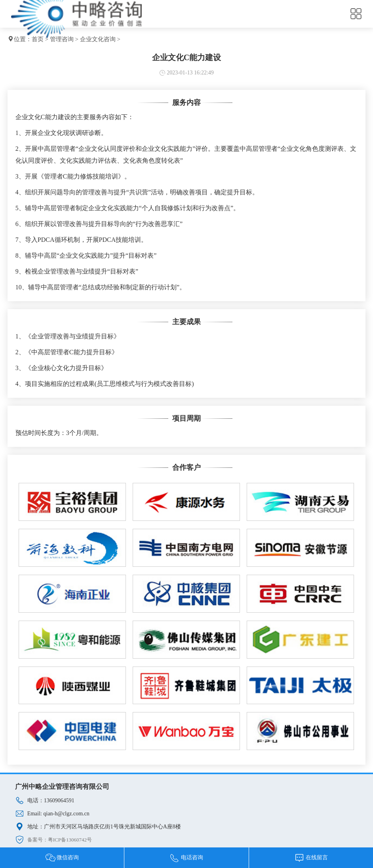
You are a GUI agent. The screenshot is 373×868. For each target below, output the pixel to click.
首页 (38, 39)
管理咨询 (62, 39)
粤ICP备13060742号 (70, 840)
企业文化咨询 (98, 39)
